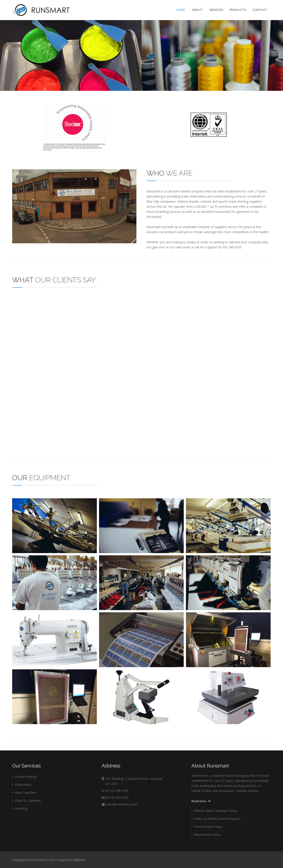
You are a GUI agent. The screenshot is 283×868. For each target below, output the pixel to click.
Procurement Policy (207, 827)
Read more (201, 801)
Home (181, 10)
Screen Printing (24, 777)
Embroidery (22, 785)
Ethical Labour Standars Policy (214, 811)
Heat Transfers (24, 793)
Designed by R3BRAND (71, 860)
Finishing (20, 808)
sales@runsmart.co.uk (119, 804)
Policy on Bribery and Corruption (216, 819)
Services (216, 10)
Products (238, 10)
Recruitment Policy (206, 835)
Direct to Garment (27, 800)
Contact (260, 10)
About (197, 10)
